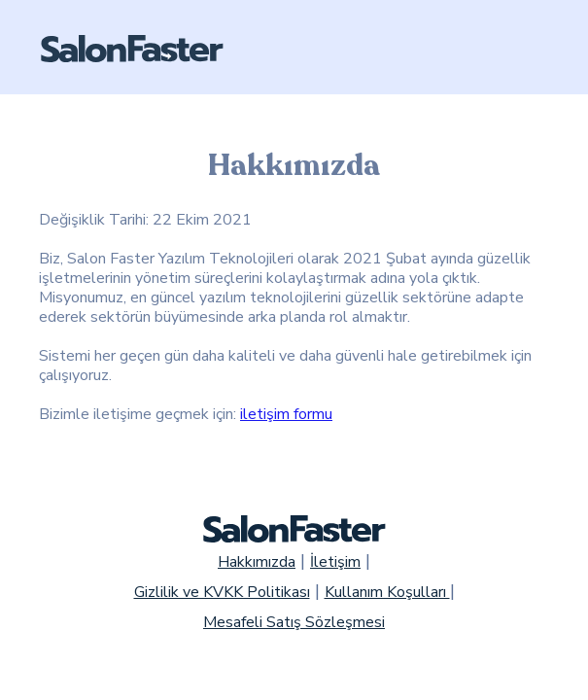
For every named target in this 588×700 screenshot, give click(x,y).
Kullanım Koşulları (387, 592)
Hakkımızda (257, 562)
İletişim (335, 562)
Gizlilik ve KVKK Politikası (222, 592)
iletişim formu (286, 414)
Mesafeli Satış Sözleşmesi (294, 622)
